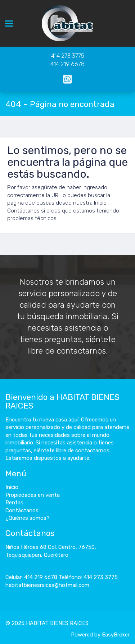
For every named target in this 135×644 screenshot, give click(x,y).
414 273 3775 (68, 56)
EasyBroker (116, 635)
